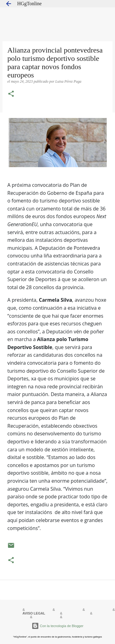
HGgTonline (29, 4)
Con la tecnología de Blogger (57, 626)
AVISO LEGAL (34, 613)
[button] (11, 94)
